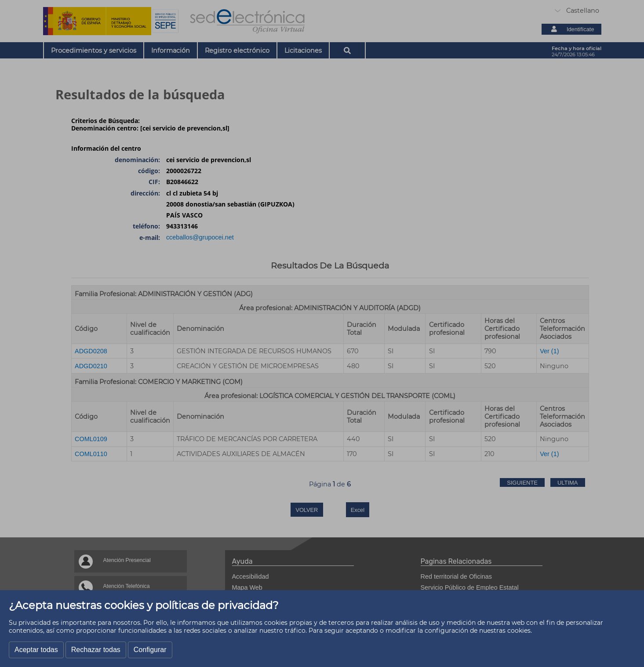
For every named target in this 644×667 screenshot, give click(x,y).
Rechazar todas (96, 650)
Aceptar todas (36, 650)
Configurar (150, 650)
